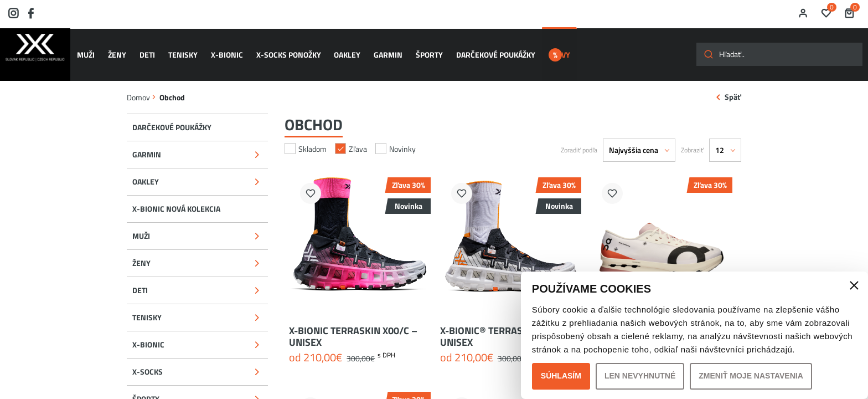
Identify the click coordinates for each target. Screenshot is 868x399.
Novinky (396, 137)
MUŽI (90, 49)
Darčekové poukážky (481, 49)
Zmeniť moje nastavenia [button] (751, 376)
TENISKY (181, 49)
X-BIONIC (223, 49)
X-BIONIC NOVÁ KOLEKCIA (176, 196)
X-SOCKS (148, 360)
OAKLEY (339, 49)
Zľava (351, 137)
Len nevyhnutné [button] (640, 376)
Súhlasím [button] (561, 376)
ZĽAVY (560, 49)
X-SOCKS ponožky (282, 49)
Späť (733, 85)
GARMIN (378, 49)
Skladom (306, 137)
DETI (147, 49)
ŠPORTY (417, 49)
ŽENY (119, 49)
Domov (138, 85)
